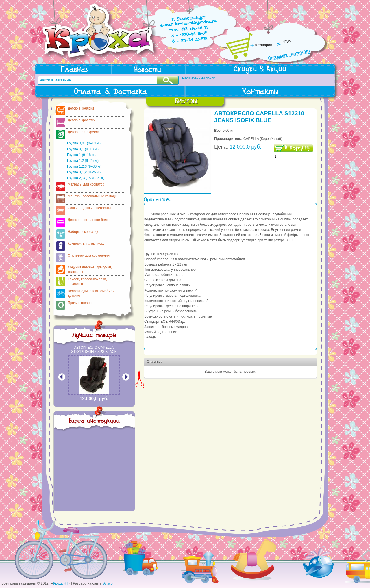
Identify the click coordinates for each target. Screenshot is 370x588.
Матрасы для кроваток (86, 184)
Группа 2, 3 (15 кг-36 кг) (86, 178)
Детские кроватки (82, 120)
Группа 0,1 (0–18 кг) (83, 149)
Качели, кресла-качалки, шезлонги (87, 281)
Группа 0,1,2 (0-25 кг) (84, 172)
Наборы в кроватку (83, 232)
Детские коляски (81, 108)
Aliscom (110, 583)
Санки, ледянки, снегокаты (89, 208)
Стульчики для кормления (89, 255)
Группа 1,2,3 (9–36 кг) (84, 166)
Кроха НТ (61, 583)
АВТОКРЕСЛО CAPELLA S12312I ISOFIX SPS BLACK (94, 350)
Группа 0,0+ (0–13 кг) (84, 143)
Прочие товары (80, 303)
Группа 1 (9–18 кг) (81, 155)
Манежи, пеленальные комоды (92, 196)
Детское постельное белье (89, 220)
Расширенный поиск (198, 78)
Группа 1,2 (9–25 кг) (83, 161)
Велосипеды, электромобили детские (91, 293)
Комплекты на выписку (86, 244)
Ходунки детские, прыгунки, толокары (90, 270)
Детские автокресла (84, 132)
